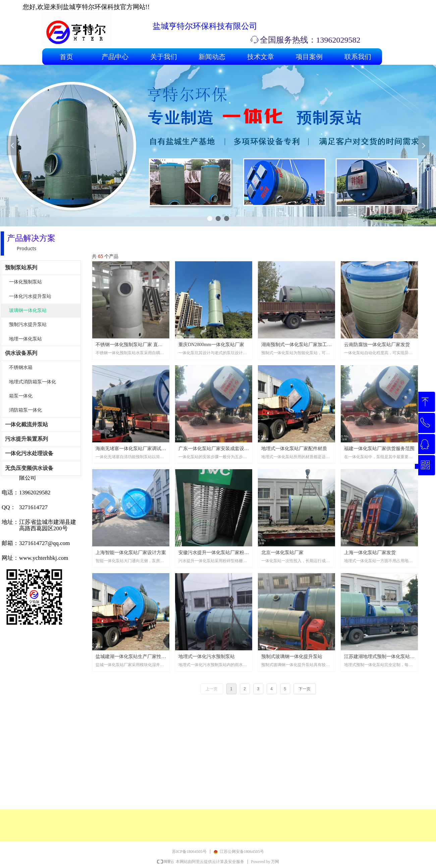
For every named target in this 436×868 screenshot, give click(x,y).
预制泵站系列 (21, 267)
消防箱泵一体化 (25, 410)
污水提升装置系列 (26, 439)
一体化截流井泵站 (26, 424)
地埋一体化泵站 (25, 339)
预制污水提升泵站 (28, 324)
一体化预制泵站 (25, 282)
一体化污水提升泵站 (30, 296)
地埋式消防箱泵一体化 (33, 382)
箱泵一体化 (21, 396)
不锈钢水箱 (21, 367)
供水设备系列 (21, 353)
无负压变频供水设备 (29, 468)
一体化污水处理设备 (29, 453)
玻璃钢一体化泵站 (28, 310)
